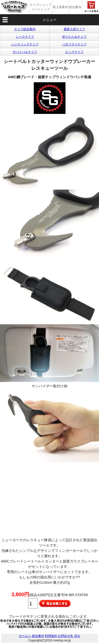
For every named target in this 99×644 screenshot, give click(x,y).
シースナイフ (25, 37)
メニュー (49, 20)
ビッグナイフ (74, 52)
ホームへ (25, 636)
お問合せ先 (65, 636)
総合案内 (75, 7)
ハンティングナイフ (25, 44)
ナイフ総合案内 (25, 29)
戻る (77, 636)
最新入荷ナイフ (74, 29)
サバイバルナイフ (25, 52)
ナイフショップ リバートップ (41, 7)
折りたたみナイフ (74, 37)
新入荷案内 (60, 7)
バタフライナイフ (74, 44)
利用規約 (51, 636)
